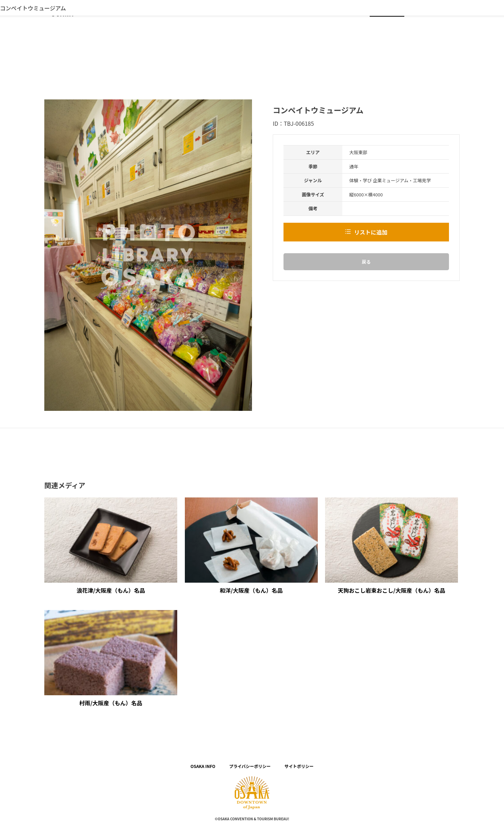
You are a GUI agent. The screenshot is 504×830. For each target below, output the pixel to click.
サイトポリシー (299, 766)
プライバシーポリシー (250, 766)
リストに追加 (371, 232)
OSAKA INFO (203, 766)
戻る (366, 262)
